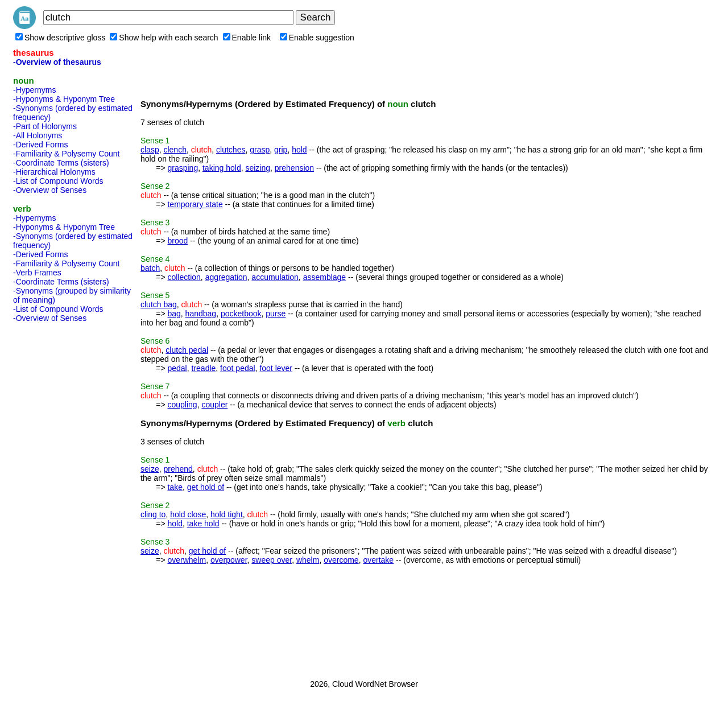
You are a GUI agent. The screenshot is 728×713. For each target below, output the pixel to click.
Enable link (247, 38)
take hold (203, 524)
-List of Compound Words (58, 181)
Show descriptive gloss (60, 38)
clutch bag (159, 304)
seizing (258, 168)
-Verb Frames (37, 273)
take (175, 487)
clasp (150, 150)
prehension (294, 168)
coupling (182, 405)
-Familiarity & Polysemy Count (67, 154)
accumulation (275, 277)
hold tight (227, 514)
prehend (178, 469)
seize (150, 469)
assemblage (325, 277)
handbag (201, 314)
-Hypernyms (34, 90)
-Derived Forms (40, 145)
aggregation (226, 277)
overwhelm (187, 560)
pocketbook (241, 314)
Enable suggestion (317, 38)
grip (281, 150)
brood (177, 241)
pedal (177, 368)
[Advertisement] (59, 497)
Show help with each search (164, 38)
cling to (153, 514)
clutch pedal (187, 350)
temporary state (195, 204)
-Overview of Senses (50, 190)
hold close (188, 514)
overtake (378, 560)
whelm (308, 560)
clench (175, 150)
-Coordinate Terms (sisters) (61, 163)
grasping (183, 168)
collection (184, 277)
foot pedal (238, 368)
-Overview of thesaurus (57, 62)
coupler (214, 405)
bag (174, 314)
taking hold (222, 168)
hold (299, 150)
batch (150, 268)
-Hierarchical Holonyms (54, 172)
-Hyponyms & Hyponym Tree (64, 99)
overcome (341, 560)
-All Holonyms (38, 135)
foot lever (276, 368)
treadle (204, 368)
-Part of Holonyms (45, 126)
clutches (231, 150)
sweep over (272, 560)
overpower (229, 560)
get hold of (206, 487)
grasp (260, 150)
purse (276, 314)
